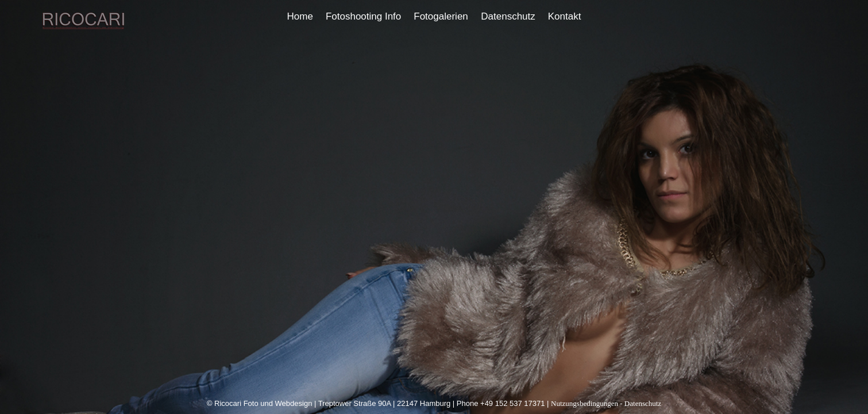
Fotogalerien (441, 16)
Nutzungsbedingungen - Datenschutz (606, 403)
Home (300, 16)
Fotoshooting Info (363, 16)
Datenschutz (508, 16)
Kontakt (565, 16)
